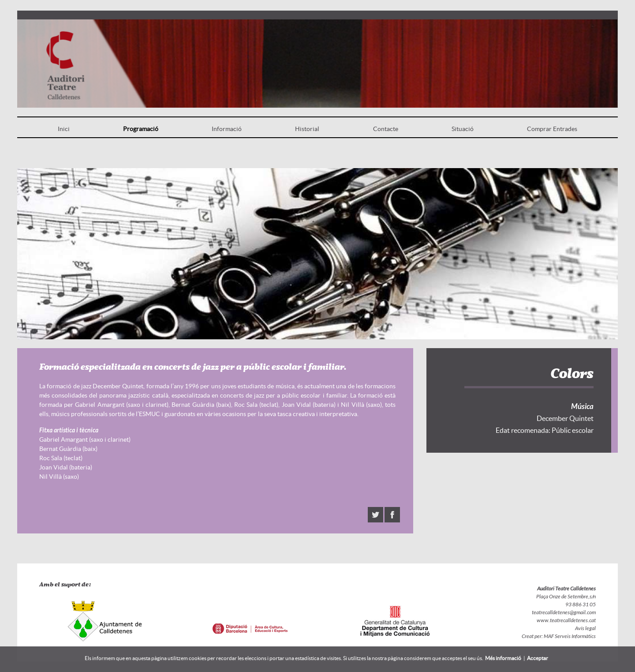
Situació (463, 129)
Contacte (386, 129)
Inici (64, 129)
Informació (227, 129)
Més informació (503, 658)
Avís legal (585, 628)
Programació (141, 129)
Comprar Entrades (552, 129)
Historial (307, 129)
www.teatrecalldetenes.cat (566, 620)
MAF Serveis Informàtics (569, 636)
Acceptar (538, 658)
